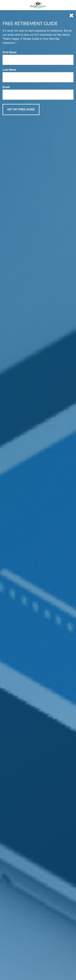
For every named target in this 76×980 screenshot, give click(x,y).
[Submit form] (21, 110)
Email (6, 87)
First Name (10, 52)
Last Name (9, 70)
